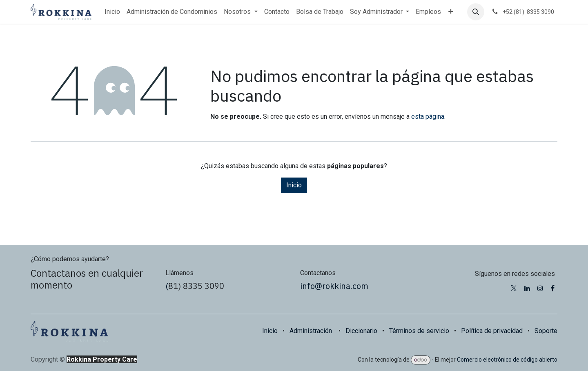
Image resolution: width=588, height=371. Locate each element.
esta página (428, 117)
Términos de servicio (419, 331)
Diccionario (361, 331)
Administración (311, 331)
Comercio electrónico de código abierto (507, 360)
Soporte (546, 331)
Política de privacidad (492, 331)
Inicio (294, 185)
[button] (476, 12)
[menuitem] (112, 12)
